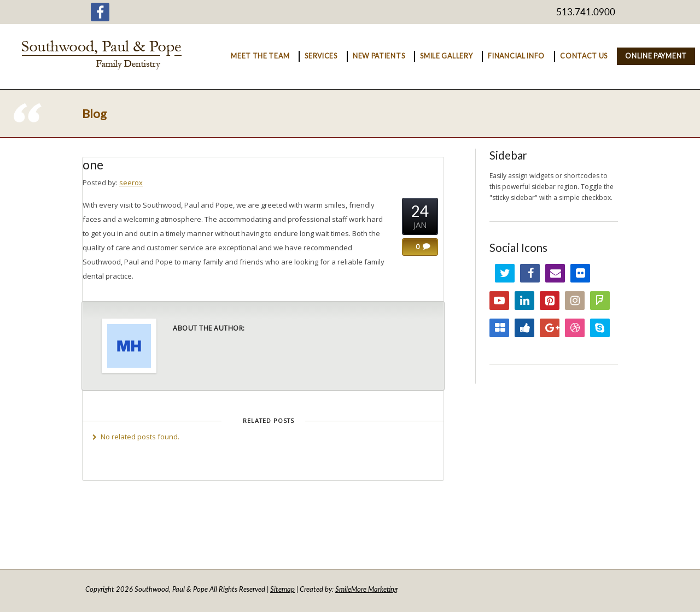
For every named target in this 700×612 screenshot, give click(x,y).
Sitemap (282, 589)
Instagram (575, 301)
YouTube (499, 301)
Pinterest (550, 301)
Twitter (505, 273)
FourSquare (600, 301)
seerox (131, 183)
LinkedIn (524, 301)
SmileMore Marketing (366, 589)
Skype (600, 328)
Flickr (580, 273)
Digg (524, 328)
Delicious (499, 328)
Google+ (550, 328)
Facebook (530, 273)
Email (555, 273)
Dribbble (575, 328)
